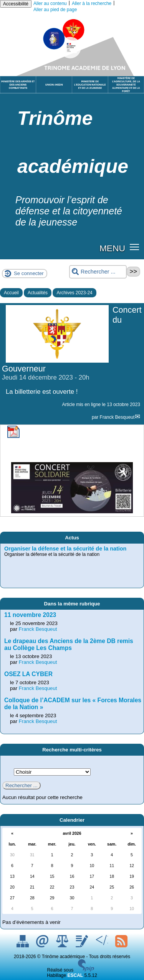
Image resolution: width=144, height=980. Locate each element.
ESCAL (75, 975)
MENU (112, 248)
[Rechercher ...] (98, 272)
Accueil (11, 293)
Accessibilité (16, 4)
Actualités (38, 293)
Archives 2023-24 (74, 293)
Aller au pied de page (55, 10)
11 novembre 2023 (30, 615)
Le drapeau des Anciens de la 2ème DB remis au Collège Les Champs (69, 644)
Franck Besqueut (117, 417)
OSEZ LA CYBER (28, 674)
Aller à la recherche (92, 3)
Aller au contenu (50, 3)
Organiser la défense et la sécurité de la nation (65, 549)
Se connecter (29, 273)
